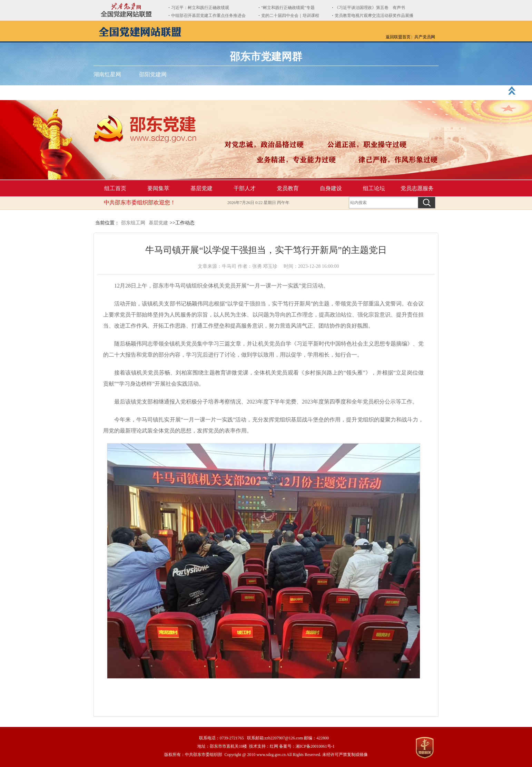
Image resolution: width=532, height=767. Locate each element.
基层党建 (201, 188)
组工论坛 (374, 188)
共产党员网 (425, 37)
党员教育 (288, 188)
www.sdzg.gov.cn (271, 755)
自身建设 (331, 188)
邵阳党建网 (153, 74)
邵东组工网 (133, 223)
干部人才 (245, 188)
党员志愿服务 (417, 188)
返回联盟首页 (398, 37)
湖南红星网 (107, 74)
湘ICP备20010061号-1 (315, 746)
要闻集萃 (158, 188)
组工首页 (115, 188)
